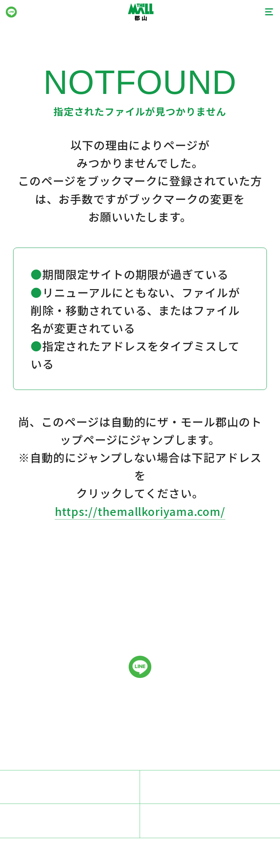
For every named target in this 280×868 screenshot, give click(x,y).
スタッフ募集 (70, 786)
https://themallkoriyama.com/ (140, 511)
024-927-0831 (211, 743)
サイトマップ (210, 820)
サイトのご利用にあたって (70, 820)
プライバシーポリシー (210, 786)
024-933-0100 (223, 720)
